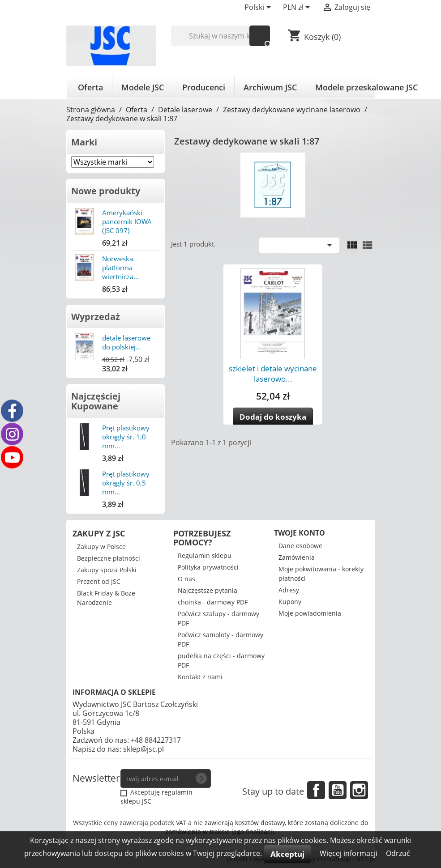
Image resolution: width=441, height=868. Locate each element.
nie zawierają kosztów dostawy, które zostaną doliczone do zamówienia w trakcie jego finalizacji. (267, 827)
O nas (186, 579)
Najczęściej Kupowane (96, 401)
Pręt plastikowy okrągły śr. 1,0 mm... (126, 437)
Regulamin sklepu (205, 555)
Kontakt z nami (200, 677)
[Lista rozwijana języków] (259, 8)
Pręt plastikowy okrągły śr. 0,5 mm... (126, 483)
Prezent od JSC (99, 581)
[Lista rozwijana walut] (298, 8)
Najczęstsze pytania (208, 590)
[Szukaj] (220, 36)
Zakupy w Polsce (101, 547)
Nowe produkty (106, 191)
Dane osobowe (300, 546)
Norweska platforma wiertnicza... (120, 268)
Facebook (316, 790)
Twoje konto (300, 533)
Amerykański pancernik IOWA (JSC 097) (127, 221)
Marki (84, 142)
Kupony (290, 602)
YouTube (338, 790)
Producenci (204, 87)
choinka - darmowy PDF (213, 602)
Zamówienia (297, 557)
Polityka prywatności (208, 567)
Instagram (359, 790)
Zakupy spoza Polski (107, 570)
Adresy (289, 590)
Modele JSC (143, 87)
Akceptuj (287, 854)
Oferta (90, 87)
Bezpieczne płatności (109, 558)
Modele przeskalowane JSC (366, 87)
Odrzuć (398, 853)
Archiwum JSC (270, 87)
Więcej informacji (349, 853)
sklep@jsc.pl (143, 749)
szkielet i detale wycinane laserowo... (273, 374)
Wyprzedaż (96, 317)
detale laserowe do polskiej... (126, 342)
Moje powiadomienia (310, 613)
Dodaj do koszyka (273, 417)
